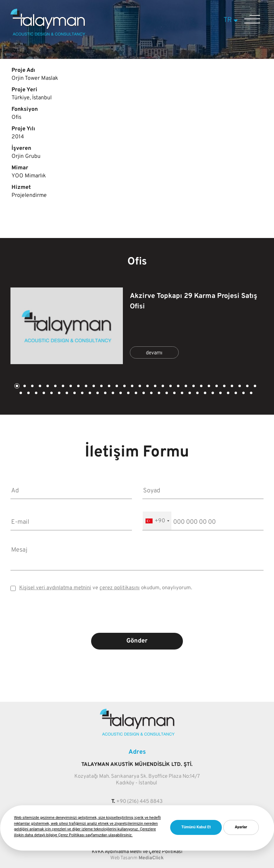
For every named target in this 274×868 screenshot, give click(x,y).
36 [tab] (43, 394)
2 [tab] (24, 387)
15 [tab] (124, 387)
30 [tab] (239, 387)
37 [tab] (51, 394)
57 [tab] (205, 394)
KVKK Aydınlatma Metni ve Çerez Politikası (137, 852)
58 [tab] (212, 394)
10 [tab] (86, 387)
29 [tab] (231, 387)
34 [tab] (28, 394)
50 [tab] (151, 394)
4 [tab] (39, 387)
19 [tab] (155, 387)
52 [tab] (166, 394)
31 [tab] (247, 387)
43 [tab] (97, 394)
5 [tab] (47, 387)
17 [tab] (139, 387)
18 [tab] (147, 387)
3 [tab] (32, 387)
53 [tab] (174, 394)
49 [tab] (143, 394)
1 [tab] (16, 387)
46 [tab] (120, 394)
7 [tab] (62, 387)
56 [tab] (197, 394)
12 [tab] (101, 387)
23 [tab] (185, 387)
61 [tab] (235, 394)
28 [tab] (224, 387)
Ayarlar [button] (241, 827)
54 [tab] (182, 394)
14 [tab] (116, 387)
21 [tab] (170, 387)
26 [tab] (208, 387)
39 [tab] (66, 394)
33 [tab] (20, 394)
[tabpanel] (137, 326)
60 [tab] (228, 394)
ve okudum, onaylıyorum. (106, 588)
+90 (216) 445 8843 (139, 802)
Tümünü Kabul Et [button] (196, 827)
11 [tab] (93, 387)
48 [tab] (135, 394)
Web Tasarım (124, 858)
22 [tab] (178, 387)
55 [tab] (189, 394)
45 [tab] (112, 394)
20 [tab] (162, 387)
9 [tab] (78, 387)
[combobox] (157, 521)
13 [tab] (109, 387)
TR (232, 20)
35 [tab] (36, 394)
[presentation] (137, 617)
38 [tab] (59, 394)
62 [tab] (243, 394)
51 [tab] (158, 394)
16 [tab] (132, 387)
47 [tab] (128, 394)
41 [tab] (82, 394)
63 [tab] (251, 394)
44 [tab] (105, 394)
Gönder (137, 641)
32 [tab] (254, 387)
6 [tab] (55, 387)
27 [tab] (216, 387)
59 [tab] (220, 394)
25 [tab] (201, 387)
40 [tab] (74, 394)
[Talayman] (48, 34)
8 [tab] (70, 387)
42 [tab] (89, 394)
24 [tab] (193, 387)
